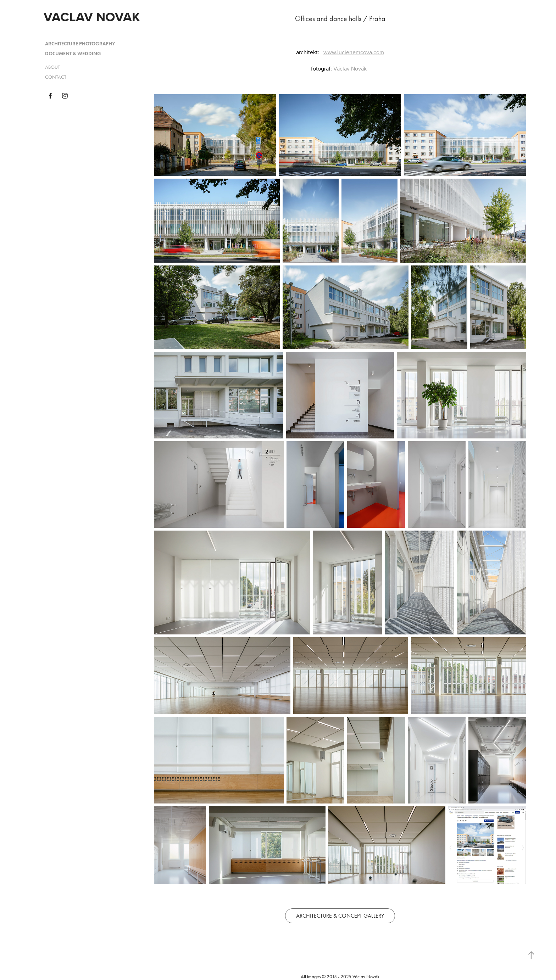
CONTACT (56, 77)
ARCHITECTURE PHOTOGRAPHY (80, 44)
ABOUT (52, 67)
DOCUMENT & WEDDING (73, 54)
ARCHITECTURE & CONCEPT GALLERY (340, 916)
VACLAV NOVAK (92, 17)
